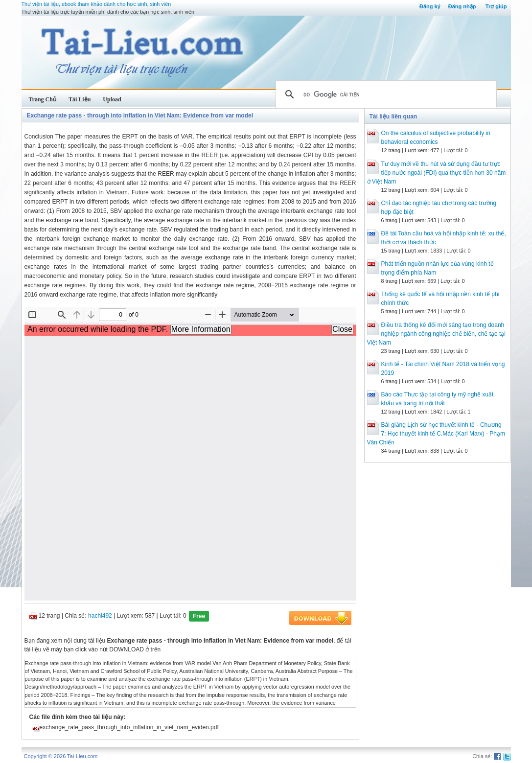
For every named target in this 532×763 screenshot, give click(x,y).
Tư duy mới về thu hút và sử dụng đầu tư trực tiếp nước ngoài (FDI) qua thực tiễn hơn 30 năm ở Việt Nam (437, 173)
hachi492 (100, 616)
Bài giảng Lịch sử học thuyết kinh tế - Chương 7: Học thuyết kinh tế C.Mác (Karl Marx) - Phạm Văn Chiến (436, 434)
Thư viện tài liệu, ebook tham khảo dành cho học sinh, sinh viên (96, 4)
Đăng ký (430, 6)
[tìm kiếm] (385, 94)
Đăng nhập (462, 6)
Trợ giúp (496, 6)
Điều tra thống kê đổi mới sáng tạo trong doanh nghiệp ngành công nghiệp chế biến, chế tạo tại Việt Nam (437, 334)
